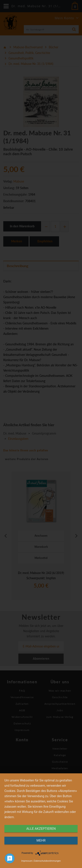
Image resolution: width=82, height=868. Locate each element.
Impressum (27, 861)
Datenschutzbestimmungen (47, 861)
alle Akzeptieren (41, 829)
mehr (41, 840)
